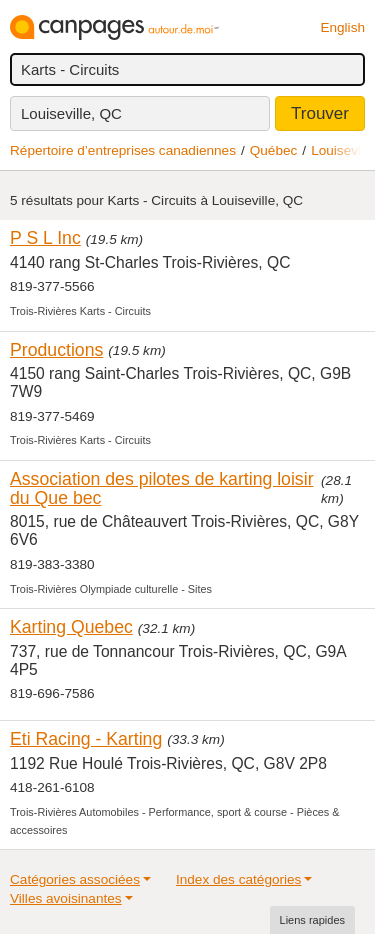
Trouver (320, 113)
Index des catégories (238, 879)
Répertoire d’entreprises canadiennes (123, 150)
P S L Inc (45, 238)
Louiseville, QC (71, 113)
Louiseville (342, 150)
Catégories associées (75, 879)
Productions (56, 350)
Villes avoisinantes (66, 898)
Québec (274, 150)
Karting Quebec (71, 627)
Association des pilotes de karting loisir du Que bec (162, 488)
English (342, 27)
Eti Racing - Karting (86, 739)
